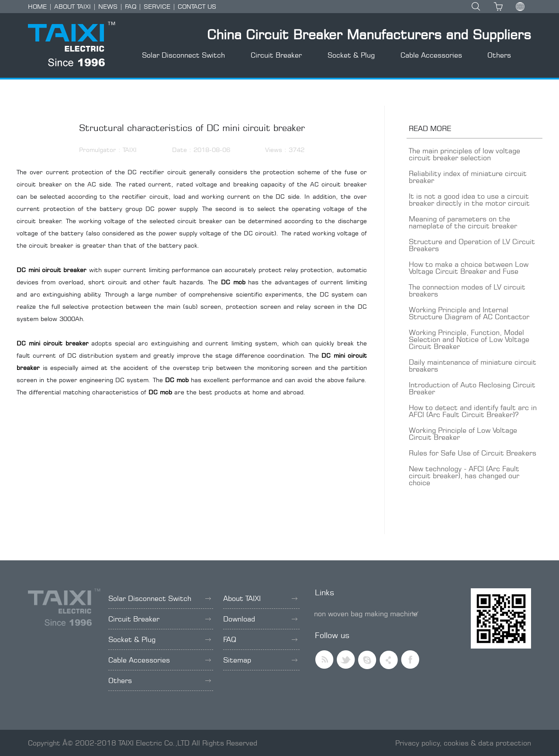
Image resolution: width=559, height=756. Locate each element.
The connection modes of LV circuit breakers (467, 290)
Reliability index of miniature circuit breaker (468, 177)
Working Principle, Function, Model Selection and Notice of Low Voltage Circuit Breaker (469, 339)
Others (499, 55)
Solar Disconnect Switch (183, 55)
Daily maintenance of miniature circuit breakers (473, 366)
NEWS (108, 6)
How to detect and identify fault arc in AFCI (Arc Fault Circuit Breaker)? (473, 411)
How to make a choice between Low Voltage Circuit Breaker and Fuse (469, 268)
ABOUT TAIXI (72, 6)
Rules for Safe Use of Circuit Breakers (473, 453)
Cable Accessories (431, 55)
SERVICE (157, 6)
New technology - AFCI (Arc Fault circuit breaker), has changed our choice (464, 476)
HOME (37, 6)
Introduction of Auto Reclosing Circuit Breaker (472, 388)
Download (260, 619)
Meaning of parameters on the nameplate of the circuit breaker (463, 222)
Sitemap (260, 660)
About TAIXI (260, 598)
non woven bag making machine (366, 614)
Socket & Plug (351, 55)
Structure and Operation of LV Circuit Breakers (472, 245)
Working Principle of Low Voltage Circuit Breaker (463, 434)
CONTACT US (197, 6)
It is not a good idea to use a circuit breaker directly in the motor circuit (469, 200)
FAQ (131, 6)
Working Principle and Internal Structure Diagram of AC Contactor (469, 313)
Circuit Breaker (276, 55)
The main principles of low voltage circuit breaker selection (464, 154)
